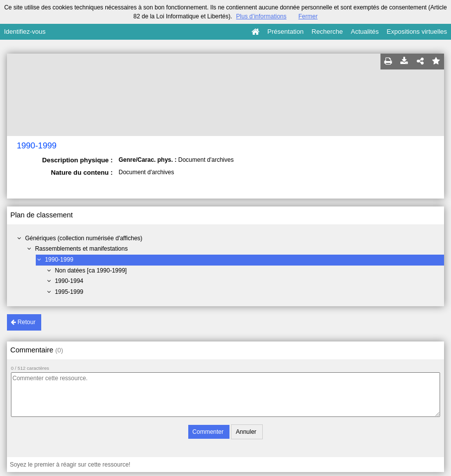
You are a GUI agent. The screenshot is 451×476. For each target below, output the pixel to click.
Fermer (308, 16)
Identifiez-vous (25, 32)
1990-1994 (69, 281)
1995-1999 (69, 292)
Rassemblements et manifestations (81, 249)
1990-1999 (59, 260)
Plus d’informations (261, 16)
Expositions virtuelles (417, 32)
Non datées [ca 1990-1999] (91, 271)
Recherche (327, 32)
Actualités (365, 32)
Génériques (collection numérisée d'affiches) (83, 238)
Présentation (285, 32)
